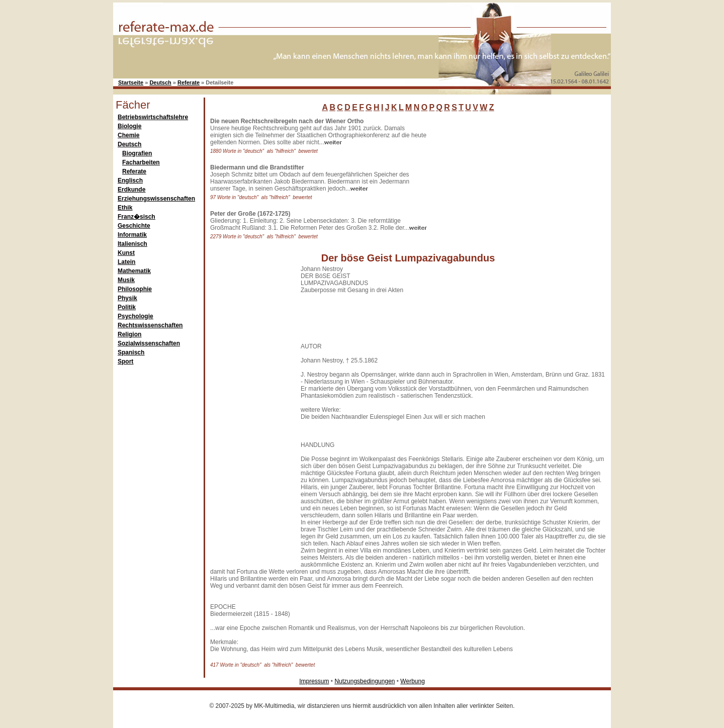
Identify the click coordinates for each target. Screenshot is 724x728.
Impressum (314, 681)
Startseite (131, 82)
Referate (189, 82)
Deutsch (160, 82)
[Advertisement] (505, 180)
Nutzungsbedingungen (365, 681)
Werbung (412, 681)
